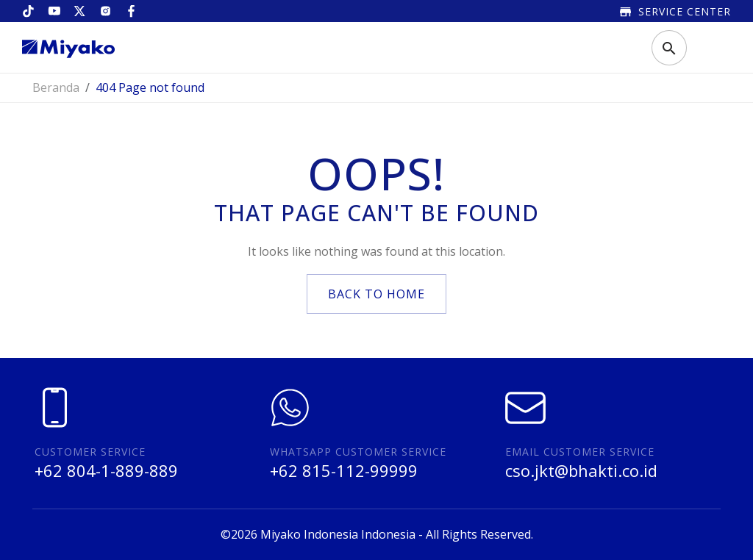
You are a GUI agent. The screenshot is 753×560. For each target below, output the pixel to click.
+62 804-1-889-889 (106, 470)
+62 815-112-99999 (344, 470)
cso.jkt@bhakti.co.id (581, 470)
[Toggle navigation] (708, 48)
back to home (376, 294)
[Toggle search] (669, 48)
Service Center (675, 11)
